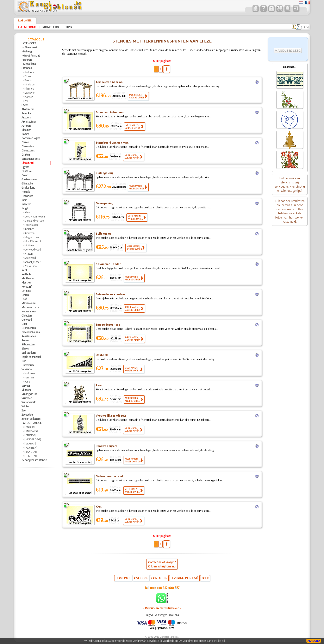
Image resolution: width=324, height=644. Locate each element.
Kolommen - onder (108, 264)
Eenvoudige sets (31, 159)
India (24, 200)
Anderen (29, 72)
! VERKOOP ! (29, 43)
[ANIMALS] (31, 431)
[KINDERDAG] (33, 439)
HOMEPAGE (123, 578)
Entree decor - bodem (110, 294)
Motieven (30, 93)
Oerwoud (27, 320)
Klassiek (29, 89)
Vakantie (27, 369)
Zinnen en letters (31, 419)
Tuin (24, 361)
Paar (99, 385)
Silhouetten (28, 344)
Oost (24, 324)
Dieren (25, 142)
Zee (26, 101)
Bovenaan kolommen (110, 112)
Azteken (26, 126)
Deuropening (104, 203)
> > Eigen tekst (29, 47)
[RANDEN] (31, 452)
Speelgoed (30, 258)
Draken (26, 155)
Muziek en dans (30, 307)
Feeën (25, 175)
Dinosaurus (28, 150)
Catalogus (27, 27)
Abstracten (28, 109)
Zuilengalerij (104, 173)
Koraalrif (27, 287)
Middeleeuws (29, 303)
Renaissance (29, 336)
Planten (29, 97)
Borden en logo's (31, 138)
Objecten (27, 316)
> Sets (25, 105)
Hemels (26, 192)
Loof (24, 299)
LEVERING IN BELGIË (184, 578)
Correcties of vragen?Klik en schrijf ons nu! (162, 564)
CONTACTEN (159, 578)
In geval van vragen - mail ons (162, 615)
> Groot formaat (31, 56)
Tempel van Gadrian (109, 82)
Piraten (29, 254)
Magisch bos (32, 237)
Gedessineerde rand (109, 476)
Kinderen (29, 84)
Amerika (26, 113)
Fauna (28, 80)
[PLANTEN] (31, 448)
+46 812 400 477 (168, 588)
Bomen (25, 134)
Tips (68, 27)
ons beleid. (219, 641)
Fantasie (26, 171)
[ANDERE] (30, 427)
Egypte (25, 167)
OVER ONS (141, 578)
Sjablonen (25, 20)
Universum (28, 365)
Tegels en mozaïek (31, 357)
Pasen (28, 382)
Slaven (25, 349)
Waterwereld (29, 402)
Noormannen (29, 311)
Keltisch (26, 274)
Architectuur (29, 122)
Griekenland (28, 188)
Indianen (29, 229)
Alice (27, 212)
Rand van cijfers (107, 446)
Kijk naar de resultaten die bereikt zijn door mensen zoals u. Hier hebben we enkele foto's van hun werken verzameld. (290, 211)
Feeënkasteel (32, 225)
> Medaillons (29, 64)
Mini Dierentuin (33, 241)
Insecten (26, 204)
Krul (99, 506)
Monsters (51, 27)
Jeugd (25, 208)
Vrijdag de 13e (29, 394)
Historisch (27, 196)
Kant (24, 270)
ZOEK (205, 578)
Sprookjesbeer (32, 262)
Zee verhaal (31, 266)
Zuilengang (103, 233)
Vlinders (26, 390)
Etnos (28, 76)
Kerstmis (29, 377)
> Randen (27, 68)
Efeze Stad (27, 163)
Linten (25, 295)
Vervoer (26, 386)
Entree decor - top (108, 324)
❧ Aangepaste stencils (34, 460)
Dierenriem (28, 146)
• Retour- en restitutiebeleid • (162, 608)
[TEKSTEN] (31, 456)
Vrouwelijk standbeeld (111, 415)
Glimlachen (28, 183)
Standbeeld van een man (112, 142)
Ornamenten (29, 328)
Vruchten (27, 398)
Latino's (26, 291)
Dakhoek (102, 355)
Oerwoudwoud (33, 249)
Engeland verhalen (35, 221)
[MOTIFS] (30, 443)
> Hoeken (27, 60)
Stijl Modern (29, 353)
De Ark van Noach (35, 216)
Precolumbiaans (31, 332)
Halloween (30, 373)
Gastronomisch (30, 179)
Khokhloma (28, 278)
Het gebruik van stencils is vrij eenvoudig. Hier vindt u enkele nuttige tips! (290, 184)
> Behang (27, 51)
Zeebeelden (28, 415)
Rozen (25, 340)
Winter (25, 406)
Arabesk (26, 117)
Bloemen (26, 130)
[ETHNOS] (30, 435)
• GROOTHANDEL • (32, 423)
